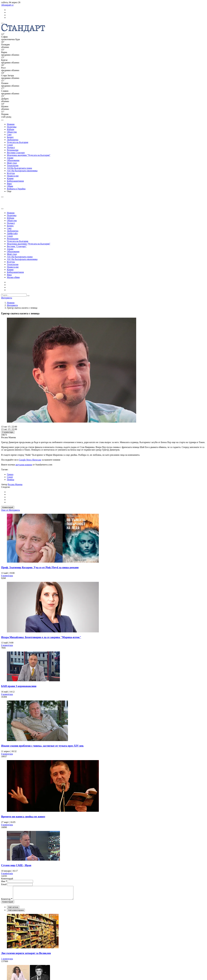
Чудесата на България (18, 142)
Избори (11, 129)
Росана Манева (15, 484)
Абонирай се (7, 5)
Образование (13, 160)
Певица (10, 480)
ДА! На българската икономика (22, 171)
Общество (12, 132)
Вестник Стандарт (16, 153)
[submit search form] (28, 296)
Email (4, 884)
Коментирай (8, 507)
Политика (12, 127)
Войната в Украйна (16, 189)
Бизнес (10, 137)
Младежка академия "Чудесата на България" (29, 155)
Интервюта (12, 305)
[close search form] (2, 209)
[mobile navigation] (2, 23)
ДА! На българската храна (20, 257)
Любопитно (13, 140)
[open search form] (2, 120)
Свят (9, 135)
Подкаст (11, 147)
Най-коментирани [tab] (16, 913)
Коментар (7, 902)
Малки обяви (13, 277)
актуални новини (24, 465)
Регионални (13, 150)
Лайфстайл (12, 233)
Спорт (10, 145)
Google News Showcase (30, 460)
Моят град (12, 163)
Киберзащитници (15, 181)
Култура (11, 173)
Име (4, 881)
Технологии (13, 165)
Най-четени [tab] (13, 910)
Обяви (10, 186)
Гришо (10, 474)
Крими (10, 178)
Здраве (10, 158)
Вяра (9, 184)
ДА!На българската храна (19, 168)
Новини (11, 124)
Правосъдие (13, 176)
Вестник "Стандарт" (17, 246)
